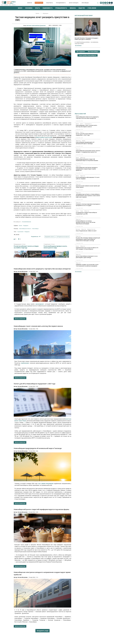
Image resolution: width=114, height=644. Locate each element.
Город (82, 211)
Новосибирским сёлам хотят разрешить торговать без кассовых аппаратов (42, 269)
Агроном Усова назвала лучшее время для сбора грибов (88, 186)
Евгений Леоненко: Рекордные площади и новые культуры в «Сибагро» (86, 39)
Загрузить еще (42, 631)
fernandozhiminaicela (27, 222)
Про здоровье (81, 52)
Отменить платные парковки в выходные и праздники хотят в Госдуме (88, 205)
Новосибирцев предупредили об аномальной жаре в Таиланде (38, 448)
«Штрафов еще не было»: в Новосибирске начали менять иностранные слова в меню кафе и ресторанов (88, 196)
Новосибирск (35, 229)
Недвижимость (88, 124)
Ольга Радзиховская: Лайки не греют (86, 231)
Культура (78, 229)
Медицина (45, 13)
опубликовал (25, 363)
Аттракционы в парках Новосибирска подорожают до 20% (86, 213)
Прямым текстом (91, 229)
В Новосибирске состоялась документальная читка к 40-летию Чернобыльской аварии (86, 222)
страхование (20, 232)
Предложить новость (50, 237)
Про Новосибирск (93, 52)
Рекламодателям (107, 5)
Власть (82, 124)
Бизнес (38, 13)
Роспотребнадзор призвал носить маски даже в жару (55, 247)
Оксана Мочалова (23, 271)
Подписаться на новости (63, 237)
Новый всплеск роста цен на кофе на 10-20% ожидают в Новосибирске (87, 248)
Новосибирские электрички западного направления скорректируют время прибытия (87, 169)
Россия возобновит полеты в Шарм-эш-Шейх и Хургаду (26, 247)
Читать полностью (20, 319)
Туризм (84, 141)
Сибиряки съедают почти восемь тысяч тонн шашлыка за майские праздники (87, 265)
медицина (27, 232)
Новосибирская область (25, 229)
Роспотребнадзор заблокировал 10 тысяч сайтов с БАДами (88, 178)
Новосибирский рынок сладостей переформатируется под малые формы (41, 509)
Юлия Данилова (41, 26)
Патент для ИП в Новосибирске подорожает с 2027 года (34, 384)
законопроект (40, 304)
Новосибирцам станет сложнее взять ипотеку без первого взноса (38, 326)
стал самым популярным (46, 484)
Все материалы (78, 45)
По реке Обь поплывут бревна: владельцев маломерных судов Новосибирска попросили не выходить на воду (88, 239)
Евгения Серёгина (32, 26)
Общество (78, 141)
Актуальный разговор (84, 16)
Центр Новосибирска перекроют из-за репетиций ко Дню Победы (87, 257)
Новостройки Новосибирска (88, 55)
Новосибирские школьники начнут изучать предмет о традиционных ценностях (88, 151)
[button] (98, 3)
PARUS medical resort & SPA (44, 137)
